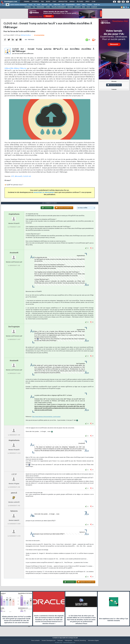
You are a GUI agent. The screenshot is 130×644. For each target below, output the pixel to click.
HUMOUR (94, 7)
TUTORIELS (28, 7)
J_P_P (14, 478)
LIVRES (48, 7)
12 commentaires (39, 37)
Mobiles (90, 5)
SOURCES (70, 7)
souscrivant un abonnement (44, 194)
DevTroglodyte (14, 331)
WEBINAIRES (40, 7)
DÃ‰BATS (78, 7)
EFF (13, 178)
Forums (27, 2)
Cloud (30, 5)
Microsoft (45, 5)
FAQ (42, 2)
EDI (63, 5)
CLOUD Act (27, 178)
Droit (87, 2)
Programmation (70, 5)
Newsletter (63, 2)
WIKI (84, 7)
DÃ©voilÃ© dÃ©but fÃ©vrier (15, 70)
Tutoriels (35, 2)
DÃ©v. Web (57, 5)
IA (35, 5)
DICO (88, 7)
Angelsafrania (14, 218)
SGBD (78, 5)
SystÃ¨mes (97, 5)
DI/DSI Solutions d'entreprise (19, 5)
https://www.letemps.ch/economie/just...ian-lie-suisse (46, 420)
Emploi (72, 2)
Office (84, 5)
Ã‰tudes (80, 2)
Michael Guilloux (26, 37)
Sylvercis (14, 515)
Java (50, 5)
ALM (39, 5)
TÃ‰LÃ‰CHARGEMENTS (59, 7)
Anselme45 (14, 256)
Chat (54, 2)
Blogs (48, 2)
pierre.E (14, 497)
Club (93, 2)
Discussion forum (114, 85)
